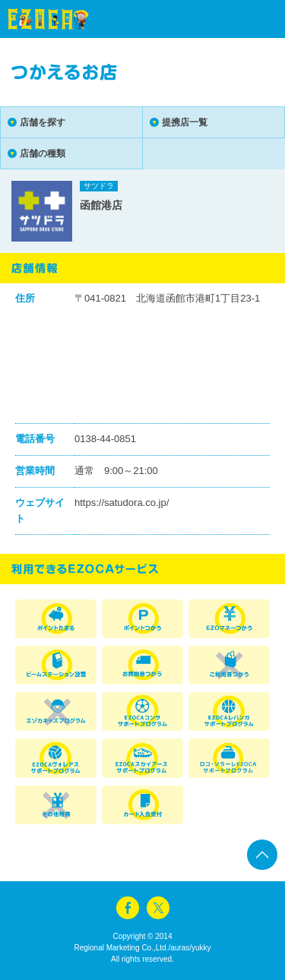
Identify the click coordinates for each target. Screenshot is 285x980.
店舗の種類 (43, 153)
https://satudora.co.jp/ (122, 503)
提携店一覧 (185, 122)
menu (247, 19)
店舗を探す (43, 122)
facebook (128, 908)
